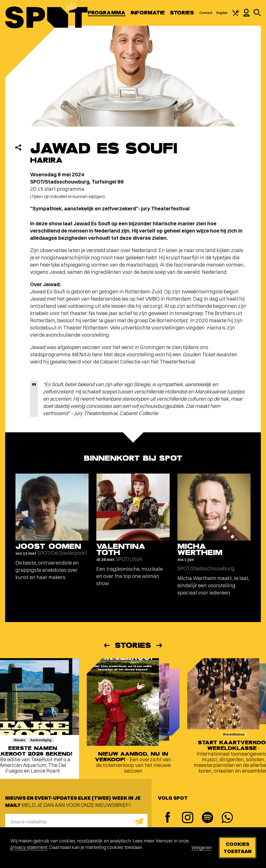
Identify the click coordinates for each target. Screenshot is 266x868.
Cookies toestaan (238, 848)
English (222, 13)
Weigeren (201, 848)
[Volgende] (160, 645)
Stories (182, 13)
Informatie (148, 13)
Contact (206, 13)
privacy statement (29, 847)
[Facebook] (168, 818)
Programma (107, 13)
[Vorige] (106, 645)
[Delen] (18, 147)
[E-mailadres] (76, 822)
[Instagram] (188, 818)
